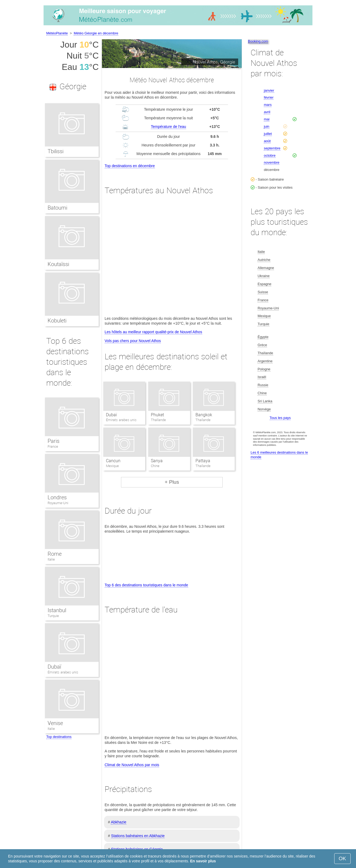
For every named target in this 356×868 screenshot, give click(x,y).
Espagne (264, 284)
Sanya (157, 461)
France (53, 446)
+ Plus (172, 482)
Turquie (53, 616)
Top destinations (59, 737)
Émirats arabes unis (63, 672)
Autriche (264, 260)
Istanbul (57, 610)
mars (268, 105)
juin (266, 126)
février (269, 97)
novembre (272, 162)
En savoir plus (203, 861)
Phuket (157, 415)
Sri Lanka (265, 401)
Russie (263, 385)
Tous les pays (280, 418)
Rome (55, 554)
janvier (269, 90)
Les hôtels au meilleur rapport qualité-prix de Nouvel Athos (153, 332)
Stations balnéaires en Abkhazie (138, 836)
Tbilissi (56, 151)
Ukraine (264, 276)
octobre (270, 155)
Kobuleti (57, 321)
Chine (262, 393)
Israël (262, 377)
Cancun (113, 461)
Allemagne (266, 268)
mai (267, 119)
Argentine (265, 361)
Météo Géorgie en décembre (96, 33)
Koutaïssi (58, 264)
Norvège (264, 409)
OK (342, 858)
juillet (268, 134)
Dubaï (111, 415)
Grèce (262, 345)
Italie (51, 559)
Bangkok (204, 415)
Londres (57, 497)
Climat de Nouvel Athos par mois (132, 765)
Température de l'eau (168, 127)
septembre (272, 148)
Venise (55, 723)
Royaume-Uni (58, 503)
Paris (54, 441)
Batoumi (57, 208)
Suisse (263, 292)
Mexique (264, 316)
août (267, 141)
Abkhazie (119, 822)
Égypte (263, 337)
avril (267, 112)
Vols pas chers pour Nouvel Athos (133, 341)
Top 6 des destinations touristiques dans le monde (146, 585)
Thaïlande (265, 353)
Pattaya (203, 461)
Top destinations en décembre (130, 166)
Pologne (264, 369)
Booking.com (258, 41)
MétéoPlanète (57, 33)
